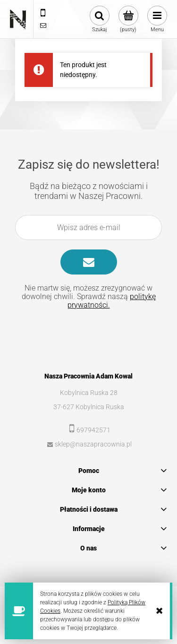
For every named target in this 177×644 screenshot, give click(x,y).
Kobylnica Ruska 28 (89, 393)
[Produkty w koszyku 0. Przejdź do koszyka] (128, 19)
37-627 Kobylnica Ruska (89, 407)
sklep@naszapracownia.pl (93, 444)
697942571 (93, 430)
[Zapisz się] (89, 262)
